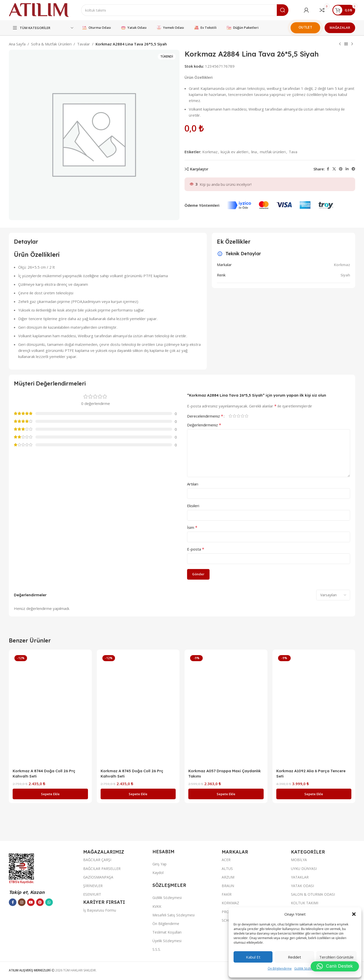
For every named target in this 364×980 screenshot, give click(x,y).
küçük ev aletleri (234, 152)
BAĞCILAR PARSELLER (102, 869)
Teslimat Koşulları (167, 932)
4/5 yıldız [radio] (242, 416)
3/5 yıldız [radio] (238, 416)
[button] (354, 914)
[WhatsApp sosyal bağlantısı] (49, 902)
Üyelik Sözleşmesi (167, 941)
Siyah (345, 275)
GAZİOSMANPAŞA (98, 877)
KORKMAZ (230, 903)
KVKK (157, 906)
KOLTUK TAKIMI (305, 903)
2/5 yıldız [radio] (234, 416)
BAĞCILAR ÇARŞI (97, 860)
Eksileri (193, 506)
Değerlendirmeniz (204, 425)
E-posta (196, 549)
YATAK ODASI (302, 886)
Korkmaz (210, 152)
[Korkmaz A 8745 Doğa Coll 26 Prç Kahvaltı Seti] (138, 710)
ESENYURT (92, 894)
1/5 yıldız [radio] (230, 416)
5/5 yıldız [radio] (246, 416)
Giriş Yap (160, 864)
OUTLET (305, 27)
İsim (192, 527)
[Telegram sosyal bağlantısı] (353, 169)
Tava (293, 152)
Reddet (294, 957)
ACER (226, 860)
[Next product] (352, 44)
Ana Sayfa (17, 44)
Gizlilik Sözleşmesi (307, 969)
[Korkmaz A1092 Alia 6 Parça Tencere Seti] (314, 710)
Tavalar (84, 44)
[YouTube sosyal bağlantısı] (31, 902)
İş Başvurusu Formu (100, 910)
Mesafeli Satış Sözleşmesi (174, 915)
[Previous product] (340, 44)
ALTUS (227, 869)
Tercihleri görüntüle (336, 957)
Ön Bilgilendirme (280, 969)
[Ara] (185, 10)
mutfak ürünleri (273, 152)
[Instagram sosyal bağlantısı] (22, 902)
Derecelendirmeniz (205, 416)
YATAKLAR (300, 877)
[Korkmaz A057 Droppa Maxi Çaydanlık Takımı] (226, 710)
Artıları (193, 484)
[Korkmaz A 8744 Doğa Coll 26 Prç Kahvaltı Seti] (50, 710)
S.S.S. (157, 949)
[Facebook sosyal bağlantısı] (328, 169)
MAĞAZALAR (340, 28)
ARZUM (228, 877)
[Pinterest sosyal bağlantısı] (341, 169)
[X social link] (334, 169)
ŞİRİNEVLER (93, 886)
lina (254, 152)
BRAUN (228, 886)
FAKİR (227, 894)
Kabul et (253, 957)
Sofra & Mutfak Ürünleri (51, 44)
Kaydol (158, 873)
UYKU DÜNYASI (304, 869)
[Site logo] (39, 10)
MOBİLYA (299, 860)
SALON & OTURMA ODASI (313, 894)
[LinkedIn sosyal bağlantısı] (347, 169)
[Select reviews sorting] (333, 595)
